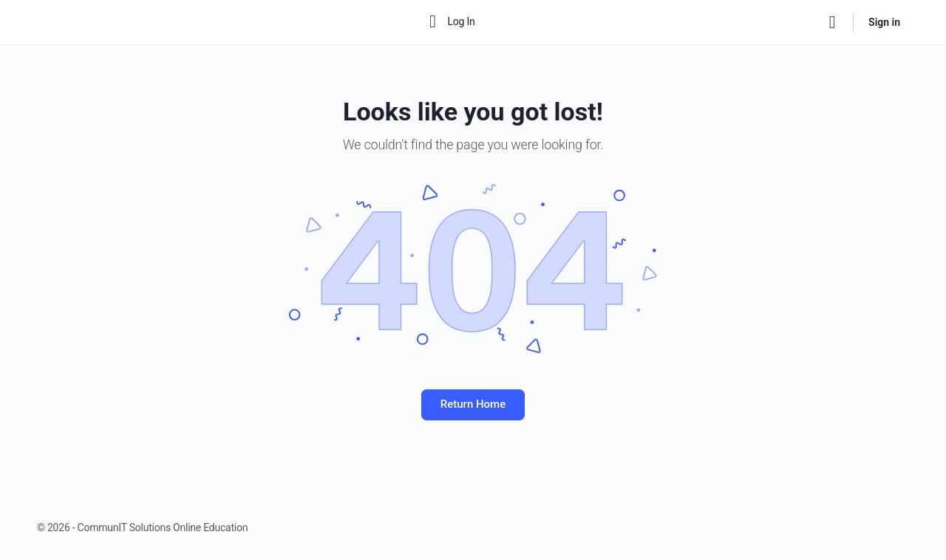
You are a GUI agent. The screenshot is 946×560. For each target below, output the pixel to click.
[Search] (832, 22)
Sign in (884, 22)
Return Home (473, 404)
